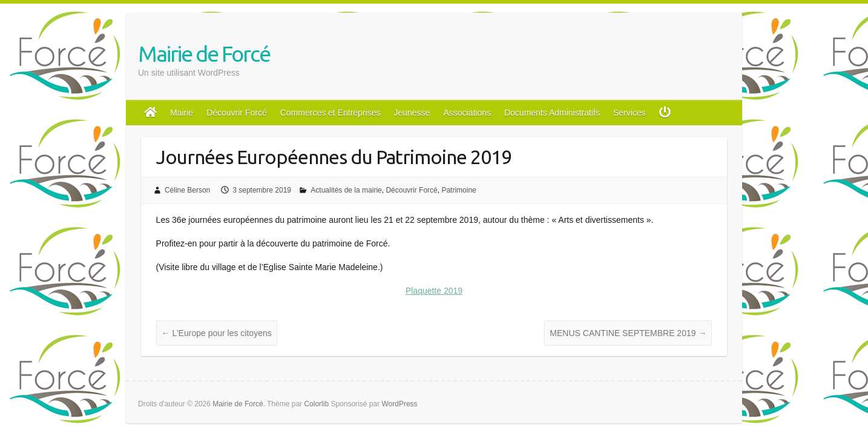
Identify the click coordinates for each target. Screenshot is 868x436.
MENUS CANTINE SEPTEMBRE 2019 (628, 333)
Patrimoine (459, 190)
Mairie (182, 113)
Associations (467, 113)
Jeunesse (412, 113)
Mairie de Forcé (204, 54)
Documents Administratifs (552, 113)
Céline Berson (187, 190)
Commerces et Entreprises (330, 113)
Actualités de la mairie (346, 190)
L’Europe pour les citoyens (217, 333)
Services (630, 113)
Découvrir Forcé (237, 113)
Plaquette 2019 (434, 291)
